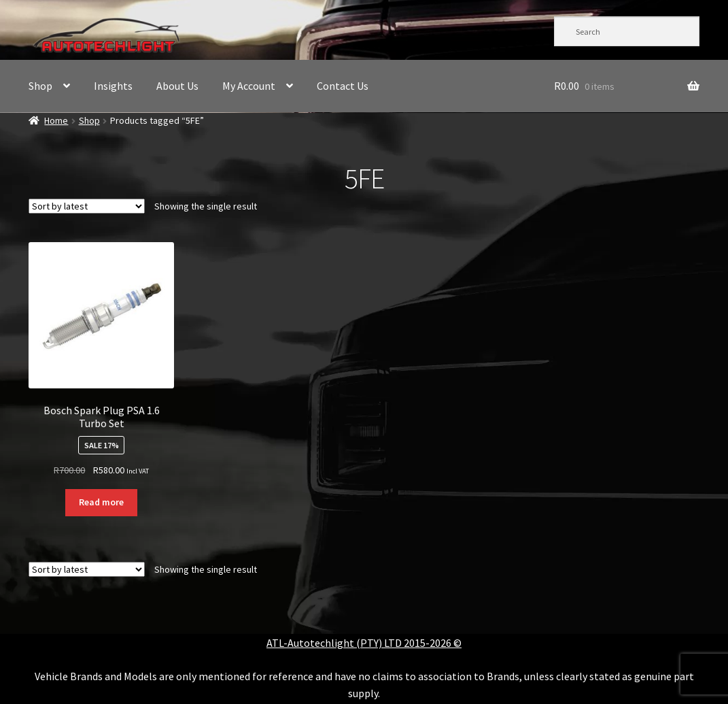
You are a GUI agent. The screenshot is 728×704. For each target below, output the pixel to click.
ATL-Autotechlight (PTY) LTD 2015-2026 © (364, 643)
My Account (249, 86)
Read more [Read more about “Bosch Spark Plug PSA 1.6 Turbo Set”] (101, 502)
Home (56, 120)
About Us (177, 86)
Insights (113, 86)
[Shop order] (87, 206)
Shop (40, 86)
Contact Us (343, 86)
